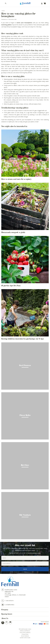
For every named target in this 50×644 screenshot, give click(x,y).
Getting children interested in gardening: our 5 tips (23, 339)
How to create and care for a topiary (16, 179)
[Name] (25, 558)
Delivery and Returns (25, 631)
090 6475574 (10, 601)
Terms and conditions (25, 632)
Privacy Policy (25, 634)
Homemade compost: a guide (13, 232)
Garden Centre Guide (25, 638)
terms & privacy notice (34, 553)
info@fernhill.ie (10, 605)
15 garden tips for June (11, 286)
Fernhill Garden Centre (11, 590)
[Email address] (25, 564)
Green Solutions (25, 636)
